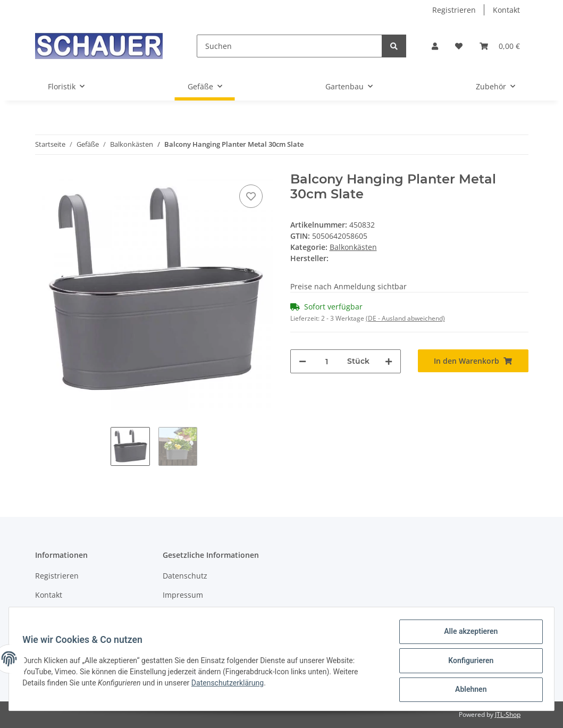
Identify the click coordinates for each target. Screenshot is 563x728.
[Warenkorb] (500, 46)
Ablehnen (467, 690)
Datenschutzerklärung (231, 685)
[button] (435, 46)
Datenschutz (185, 576)
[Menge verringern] (302, 361)
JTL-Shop (508, 714)
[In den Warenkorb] (473, 361)
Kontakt (506, 10)
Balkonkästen (353, 247)
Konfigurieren (467, 663)
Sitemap (50, 613)
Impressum (183, 595)
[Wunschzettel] (459, 46)
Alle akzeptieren (467, 635)
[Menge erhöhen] (389, 361)
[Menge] (327, 361)
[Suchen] (289, 46)
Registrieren (454, 10)
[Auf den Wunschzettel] (251, 196)
